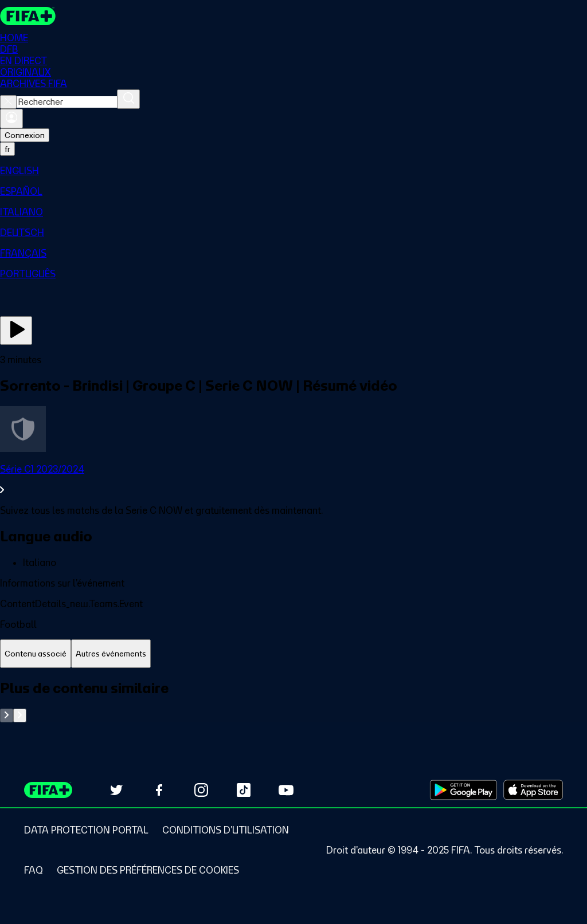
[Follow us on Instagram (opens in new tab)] (201, 790)
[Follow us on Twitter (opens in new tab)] (116, 790)
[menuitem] (293, 171)
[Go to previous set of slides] (7, 715)
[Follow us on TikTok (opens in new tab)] (244, 790)
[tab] (36, 654)
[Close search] (8, 102)
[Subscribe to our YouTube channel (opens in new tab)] (286, 790)
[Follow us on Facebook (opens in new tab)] (159, 790)
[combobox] (67, 102)
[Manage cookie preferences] (148, 870)
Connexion (25, 135)
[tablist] (293, 654)
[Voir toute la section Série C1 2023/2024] (293, 479)
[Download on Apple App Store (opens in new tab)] (533, 790)
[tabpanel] (293, 701)
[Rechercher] (128, 99)
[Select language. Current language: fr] (7, 149)
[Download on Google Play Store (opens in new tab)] (463, 790)
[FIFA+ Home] (28, 16)
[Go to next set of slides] (20, 715)
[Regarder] (16, 331)
